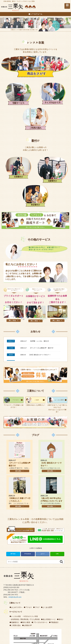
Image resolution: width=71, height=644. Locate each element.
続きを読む (18, 406)
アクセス (29, 543)
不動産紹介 (55, 558)
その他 (11, 283)
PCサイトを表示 (35, 635)
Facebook (28, 489)
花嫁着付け (15, 558)
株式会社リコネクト (42, 642)
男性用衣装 (24, 555)
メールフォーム (35, 14)
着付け (36, 113)
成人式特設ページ (49, 555)
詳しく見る (12, 256)
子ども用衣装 (35, 555)
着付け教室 (26, 558)
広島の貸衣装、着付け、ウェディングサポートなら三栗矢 (19, 1)
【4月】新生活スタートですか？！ (40, 290)
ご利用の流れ (16, 561)
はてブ (43, 489)
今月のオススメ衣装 (31, 552)
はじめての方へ (17, 543)
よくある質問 (47, 543)
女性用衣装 (15, 555)
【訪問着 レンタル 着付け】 (39, 276)
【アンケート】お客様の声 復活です (42, 283)
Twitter (13, 489)
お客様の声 (11, 277)
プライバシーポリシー (30, 617)
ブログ (35, 370)
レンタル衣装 (36, 44)
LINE (57, 489)
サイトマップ (44, 617)
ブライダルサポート (40, 558)
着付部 (11, 290)
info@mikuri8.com (15, 533)
